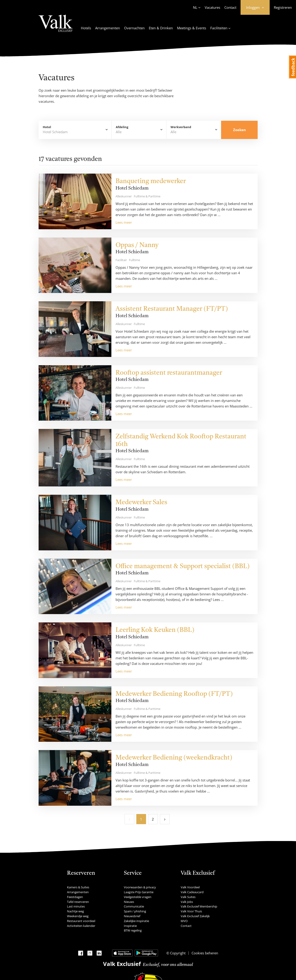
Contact (230, 7)
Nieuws (129, 902)
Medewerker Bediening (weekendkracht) (174, 758)
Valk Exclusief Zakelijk (195, 916)
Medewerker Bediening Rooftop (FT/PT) (174, 694)
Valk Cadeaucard (192, 892)
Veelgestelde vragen (138, 897)
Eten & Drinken (161, 28)
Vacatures (212, 7)
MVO (184, 921)
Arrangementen (108, 28)
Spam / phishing (135, 911)
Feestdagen (75, 897)
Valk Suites (188, 897)
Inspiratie (130, 926)
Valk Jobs (187, 902)
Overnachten (134, 28)
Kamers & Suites (78, 887)
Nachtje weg (75, 911)
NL (195, 7)
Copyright (177, 953)
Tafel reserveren (78, 902)
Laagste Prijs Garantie (139, 892)
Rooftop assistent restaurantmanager (169, 373)
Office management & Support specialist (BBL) (183, 567)
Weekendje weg (78, 916)
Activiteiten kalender (81, 926)
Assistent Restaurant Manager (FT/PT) (172, 309)
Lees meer (124, 222)
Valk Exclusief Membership (199, 906)
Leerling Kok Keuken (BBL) (155, 630)
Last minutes (76, 906)
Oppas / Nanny (137, 245)
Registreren (283, 7)
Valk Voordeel (190, 887)
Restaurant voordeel (81, 921)
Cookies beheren (205, 953)
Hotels (86, 28)
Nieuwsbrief (132, 916)
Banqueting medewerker (151, 181)
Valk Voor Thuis (191, 911)
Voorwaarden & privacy (140, 887)
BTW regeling (133, 930)
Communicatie (134, 906)
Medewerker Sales (141, 503)
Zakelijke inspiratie (136, 921)
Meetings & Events (192, 28)
